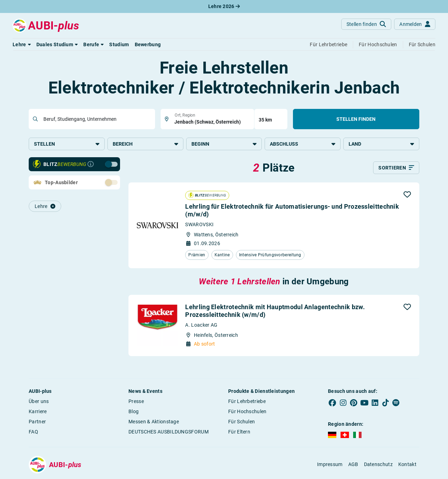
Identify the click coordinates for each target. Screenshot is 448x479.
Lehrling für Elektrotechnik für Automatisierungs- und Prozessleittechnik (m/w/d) (292, 210)
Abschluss (303, 144)
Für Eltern (239, 432)
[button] (22, 44)
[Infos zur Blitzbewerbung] (91, 164)
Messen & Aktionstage (154, 422)
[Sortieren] (396, 168)
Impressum (330, 464)
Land (381, 144)
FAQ (33, 432)
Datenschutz (378, 464)
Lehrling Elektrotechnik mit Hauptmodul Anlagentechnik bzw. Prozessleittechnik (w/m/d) (275, 311)
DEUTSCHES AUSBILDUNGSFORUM (169, 432)
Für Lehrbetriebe (247, 401)
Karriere (38, 411)
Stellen (67, 144)
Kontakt (407, 464)
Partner (37, 422)
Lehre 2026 (224, 6)
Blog (134, 411)
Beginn (224, 144)
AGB (353, 464)
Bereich (145, 144)
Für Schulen (241, 422)
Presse (136, 401)
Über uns (39, 401)
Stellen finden (356, 119)
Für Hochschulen (247, 411)
